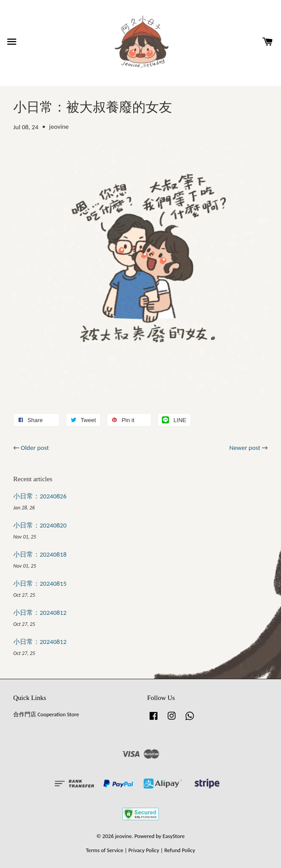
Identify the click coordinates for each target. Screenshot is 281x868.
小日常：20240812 (40, 613)
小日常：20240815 (40, 584)
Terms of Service (105, 850)
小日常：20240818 (40, 554)
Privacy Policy (144, 850)
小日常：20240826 (40, 496)
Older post (35, 448)
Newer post (245, 448)
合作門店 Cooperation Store (46, 714)
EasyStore (174, 836)
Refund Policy (180, 850)
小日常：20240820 (40, 525)
